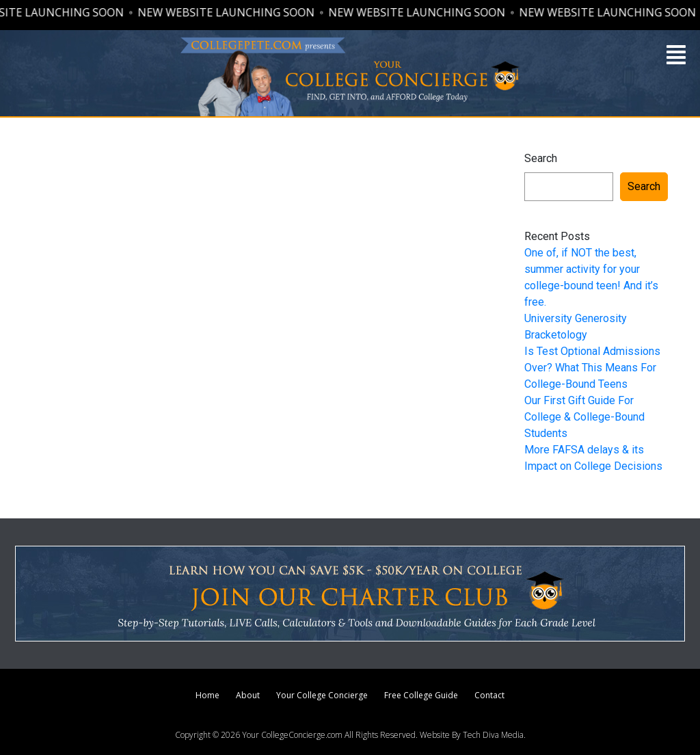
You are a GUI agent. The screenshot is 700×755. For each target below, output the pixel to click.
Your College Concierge (322, 695)
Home (207, 695)
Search (541, 158)
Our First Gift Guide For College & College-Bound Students (584, 417)
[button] (676, 55)
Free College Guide (421, 695)
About (248, 695)
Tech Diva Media (493, 735)
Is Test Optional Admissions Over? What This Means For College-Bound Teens (592, 368)
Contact (489, 695)
